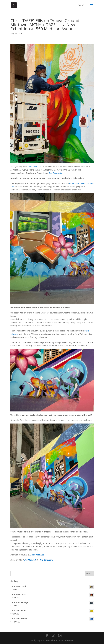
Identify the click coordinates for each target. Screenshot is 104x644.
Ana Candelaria (37, 555)
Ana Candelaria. (56, 173)
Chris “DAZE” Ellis (35, 167)
